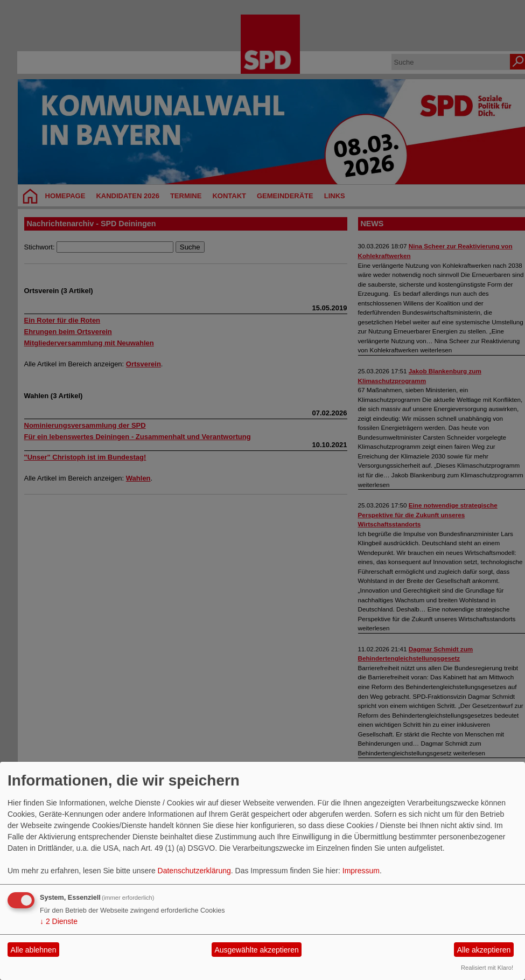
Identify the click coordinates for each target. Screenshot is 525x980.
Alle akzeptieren (484, 950)
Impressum (361, 871)
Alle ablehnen (34, 950)
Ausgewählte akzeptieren (256, 950)
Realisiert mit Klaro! (487, 968)
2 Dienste (59, 921)
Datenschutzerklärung (194, 871)
